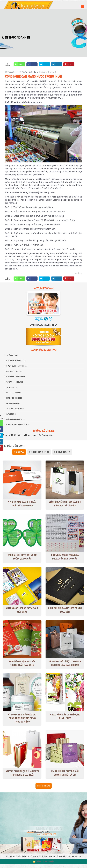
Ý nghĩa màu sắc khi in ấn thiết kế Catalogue (22, 504)
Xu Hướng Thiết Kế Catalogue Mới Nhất (22, 610)
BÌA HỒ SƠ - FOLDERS (14, 398)
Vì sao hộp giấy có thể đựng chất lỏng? (65, 716)
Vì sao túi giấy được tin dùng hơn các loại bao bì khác (65, 663)
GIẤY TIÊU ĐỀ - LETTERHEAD (17, 366)
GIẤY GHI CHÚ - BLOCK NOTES (18, 425)
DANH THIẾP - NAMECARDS (16, 361)
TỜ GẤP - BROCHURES (15, 382)
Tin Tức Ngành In (29, 72)
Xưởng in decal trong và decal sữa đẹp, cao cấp (65, 557)
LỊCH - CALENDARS (13, 403)
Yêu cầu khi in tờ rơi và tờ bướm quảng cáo (22, 557)
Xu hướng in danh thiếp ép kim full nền (65, 610)
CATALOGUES (11, 414)
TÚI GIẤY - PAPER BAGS (15, 409)
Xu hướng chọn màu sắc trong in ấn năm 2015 (22, 663)
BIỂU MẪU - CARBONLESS (16, 419)
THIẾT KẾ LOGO (12, 355)
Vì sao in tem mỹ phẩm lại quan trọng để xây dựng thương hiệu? (22, 718)
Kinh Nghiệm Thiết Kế (40, 452)
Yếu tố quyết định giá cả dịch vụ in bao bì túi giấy (65, 504)
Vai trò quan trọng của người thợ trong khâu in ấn (22, 773)
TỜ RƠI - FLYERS (12, 387)
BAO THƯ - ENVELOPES (15, 371)
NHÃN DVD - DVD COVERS (16, 377)
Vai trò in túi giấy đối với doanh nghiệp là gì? (65, 773)
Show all (20, 452)
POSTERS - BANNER (14, 393)
